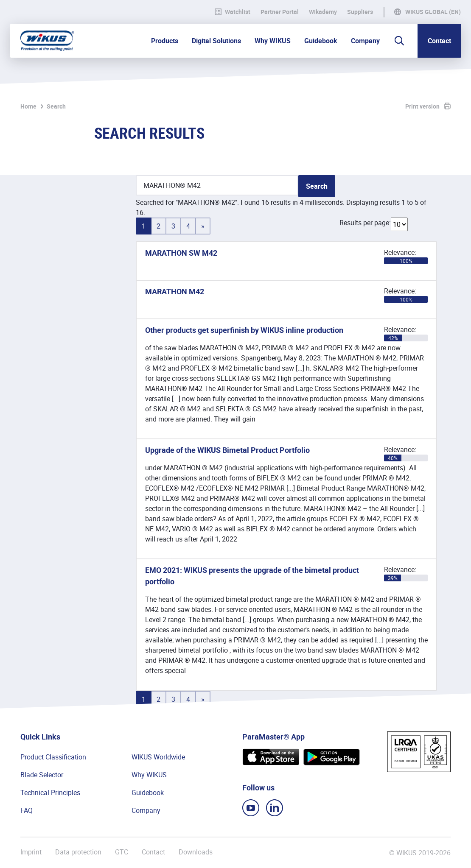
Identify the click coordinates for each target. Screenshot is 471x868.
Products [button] (165, 41)
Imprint (31, 852)
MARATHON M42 (175, 291)
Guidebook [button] (321, 41)
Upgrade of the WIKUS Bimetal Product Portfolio (227, 450)
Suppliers (360, 12)
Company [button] (365, 41)
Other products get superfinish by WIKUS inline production (244, 330)
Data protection (78, 852)
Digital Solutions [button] (216, 41)
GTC (122, 852)
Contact (439, 41)
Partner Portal (280, 12)
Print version (422, 106)
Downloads (196, 852)
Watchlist (233, 12)
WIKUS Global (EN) (433, 12)
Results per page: (365, 223)
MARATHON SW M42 (181, 253)
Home (28, 106)
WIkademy (323, 12)
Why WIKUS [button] (273, 41)
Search (56, 106)
